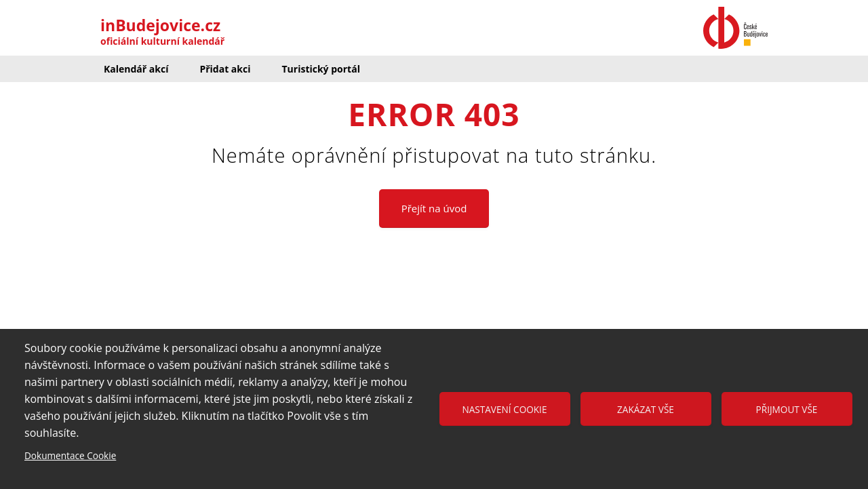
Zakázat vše (646, 409)
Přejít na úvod (434, 208)
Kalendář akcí (136, 69)
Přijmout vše (787, 409)
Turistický (320, 69)
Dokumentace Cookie (70, 455)
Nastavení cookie (505, 409)
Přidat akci (225, 69)
